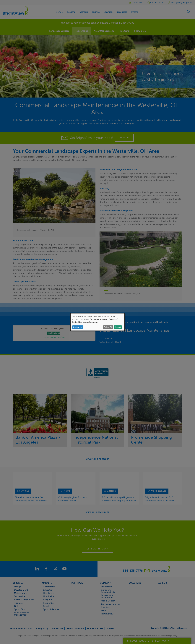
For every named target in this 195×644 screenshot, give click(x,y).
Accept (118, 327)
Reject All (108, 327)
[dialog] (97, 322)
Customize (78, 327)
